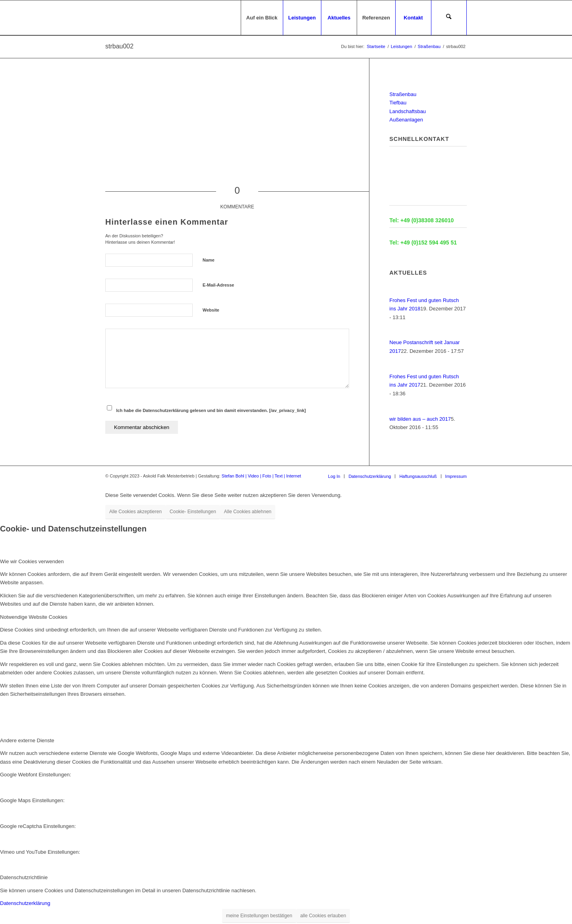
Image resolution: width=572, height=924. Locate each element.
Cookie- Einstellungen (193, 512)
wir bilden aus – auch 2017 (420, 419)
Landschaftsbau (408, 111)
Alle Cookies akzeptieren (135, 512)
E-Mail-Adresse (218, 285)
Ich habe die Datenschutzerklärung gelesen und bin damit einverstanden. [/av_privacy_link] (211, 410)
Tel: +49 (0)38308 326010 (421, 220)
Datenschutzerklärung (25, 903)
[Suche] (449, 18)
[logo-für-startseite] (106, 18)
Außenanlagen (406, 120)
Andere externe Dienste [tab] (27, 740)
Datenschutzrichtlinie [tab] (24, 877)
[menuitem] (262, 18)
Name (209, 260)
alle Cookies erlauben (323, 916)
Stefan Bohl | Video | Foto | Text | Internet (261, 476)
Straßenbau (403, 94)
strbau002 (119, 46)
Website (211, 310)
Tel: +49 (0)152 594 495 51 (423, 243)
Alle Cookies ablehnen (248, 512)
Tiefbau (398, 103)
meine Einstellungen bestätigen (259, 916)
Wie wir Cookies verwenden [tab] (32, 561)
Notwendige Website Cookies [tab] (34, 617)
